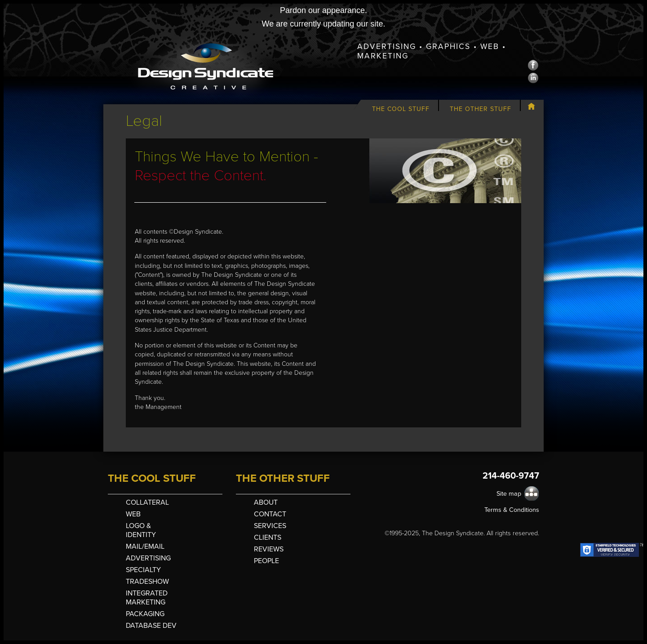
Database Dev (151, 626)
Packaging (145, 614)
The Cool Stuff (401, 109)
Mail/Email (145, 546)
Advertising (148, 558)
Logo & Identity (141, 530)
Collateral (147, 502)
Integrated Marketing (147, 598)
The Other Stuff (481, 109)
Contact (270, 514)
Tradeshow (147, 582)
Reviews (269, 549)
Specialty (143, 570)
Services (270, 526)
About (266, 502)
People (266, 561)
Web (133, 514)
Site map (509, 494)
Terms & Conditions (512, 510)
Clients (268, 537)
